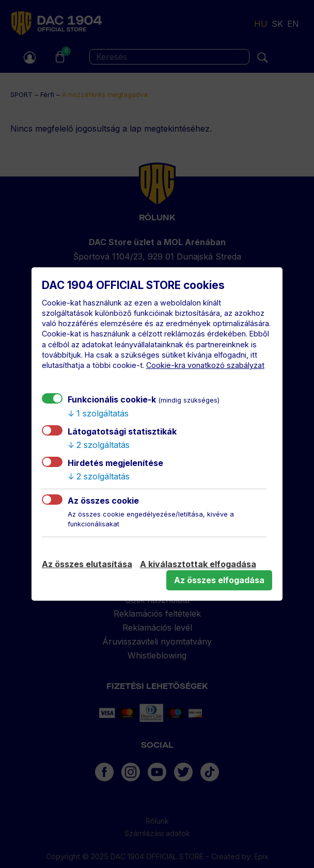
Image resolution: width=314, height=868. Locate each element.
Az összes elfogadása (219, 580)
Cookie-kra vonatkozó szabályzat (205, 365)
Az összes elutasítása (87, 564)
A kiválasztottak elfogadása (198, 564)
